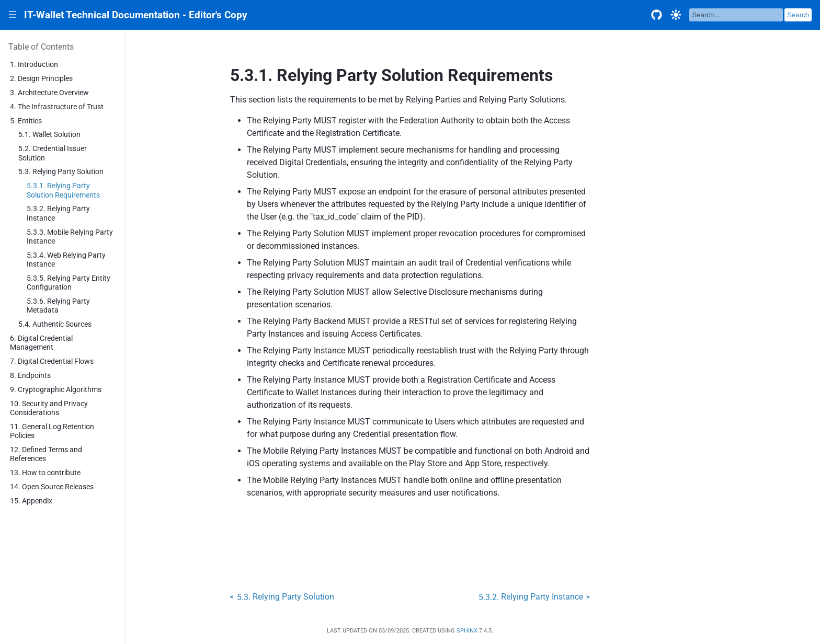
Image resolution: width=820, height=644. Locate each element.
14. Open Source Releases (52, 487)
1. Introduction (34, 65)
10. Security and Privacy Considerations (49, 408)
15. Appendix (31, 501)
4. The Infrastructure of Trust (57, 107)
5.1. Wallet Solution (49, 135)
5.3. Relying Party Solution (61, 172)
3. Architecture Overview (49, 93)
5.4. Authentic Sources (55, 324)
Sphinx (467, 631)
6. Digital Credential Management (41, 343)
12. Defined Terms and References (46, 454)
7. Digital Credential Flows (52, 361)
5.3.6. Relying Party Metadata (58, 306)
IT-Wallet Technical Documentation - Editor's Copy (136, 15)
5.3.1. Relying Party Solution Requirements (63, 190)
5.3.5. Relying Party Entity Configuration (69, 283)
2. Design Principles (41, 79)
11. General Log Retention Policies (52, 431)
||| (13, 15)
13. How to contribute (45, 473)
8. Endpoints (30, 376)
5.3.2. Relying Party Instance (58, 213)
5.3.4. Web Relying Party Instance (66, 260)
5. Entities (26, 121)
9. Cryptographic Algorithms (56, 390)
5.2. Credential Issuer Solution (53, 153)
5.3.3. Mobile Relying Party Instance (70, 237)
